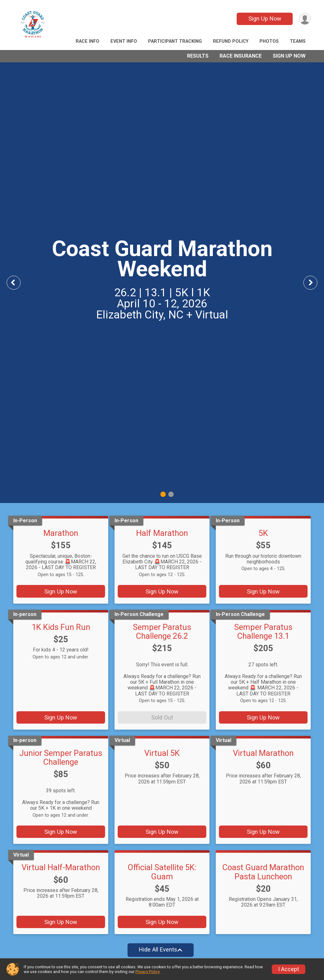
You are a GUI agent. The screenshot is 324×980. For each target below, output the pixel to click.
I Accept (289, 969)
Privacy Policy (147, 972)
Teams (298, 41)
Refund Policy (231, 41)
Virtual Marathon (263, 753)
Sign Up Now (265, 19)
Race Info (87, 41)
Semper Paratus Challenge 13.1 (263, 631)
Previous (18, 283)
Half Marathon (162, 533)
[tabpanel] (162, 283)
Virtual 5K (162, 753)
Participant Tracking (175, 41)
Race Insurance (241, 56)
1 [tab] (163, 494)
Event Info (124, 41)
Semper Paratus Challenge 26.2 (162, 631)
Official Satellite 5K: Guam (162, 872)
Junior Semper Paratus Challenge (61, 757)
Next (315, 283)
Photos (269, 41)
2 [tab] (171, 494)
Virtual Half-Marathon (61, 867)
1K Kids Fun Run (61, 627)
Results (198, 56)
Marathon (61, 533)
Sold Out (162, 717)
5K (263, 533)
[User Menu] (305, 19)
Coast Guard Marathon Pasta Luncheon (263, 872)
